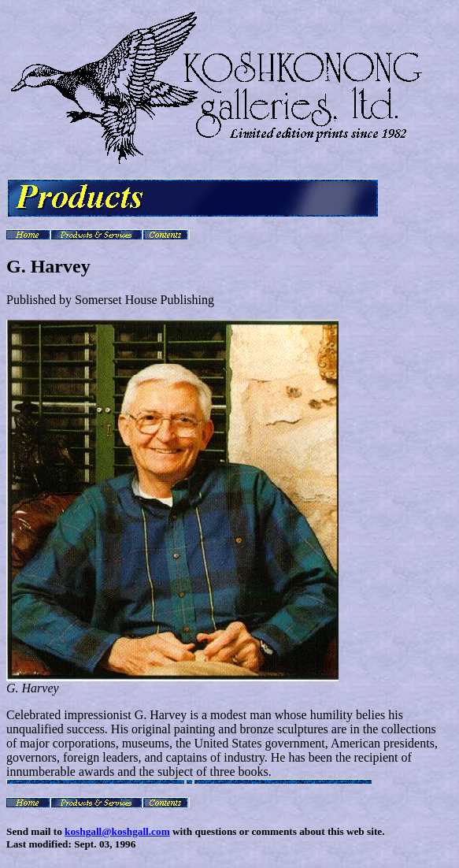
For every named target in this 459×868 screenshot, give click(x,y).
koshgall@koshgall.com (117, 831)
